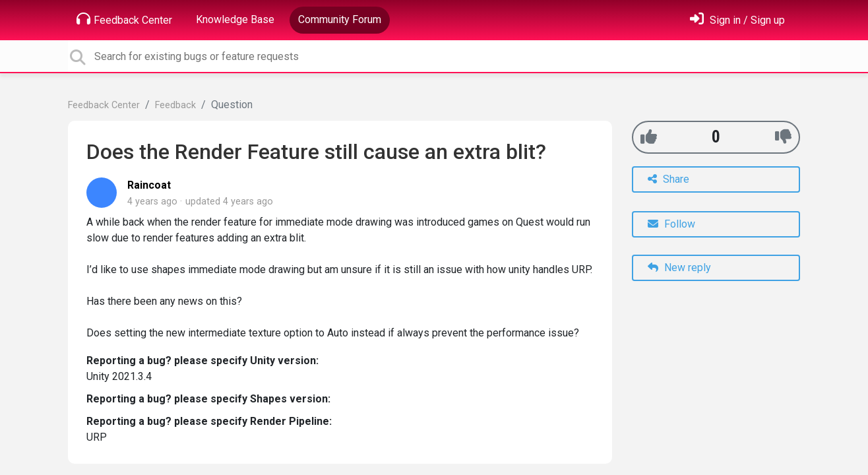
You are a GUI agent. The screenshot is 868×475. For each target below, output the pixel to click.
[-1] (783, 137)
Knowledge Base (235, 19)
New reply (679, 268)
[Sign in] (737, 20)
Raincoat (149, 185)
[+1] (649, 137)
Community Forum (340, 19)
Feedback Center (124, 19)
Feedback (175, 105)
